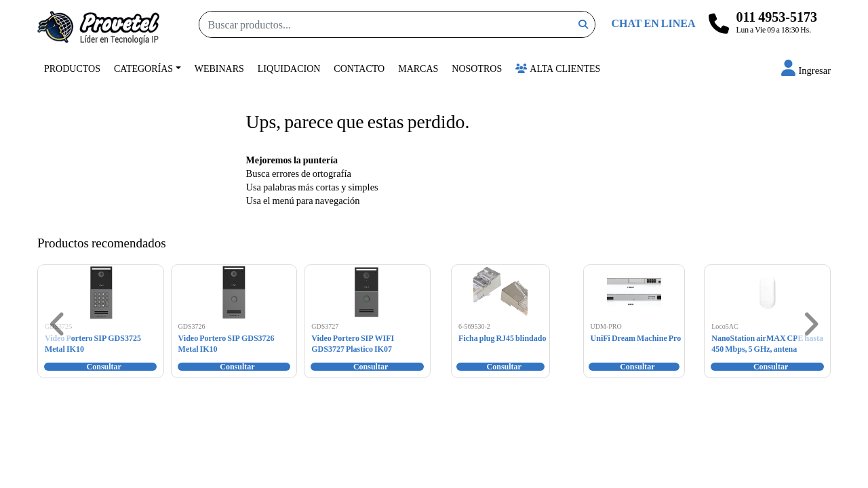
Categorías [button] (143, 68)
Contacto (359, 68)
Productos (72, 68)
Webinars (219, 68)
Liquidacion (289, 68)
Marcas (418, 68)
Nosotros (477, 68)
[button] (806, 70)
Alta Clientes (558, 68)
